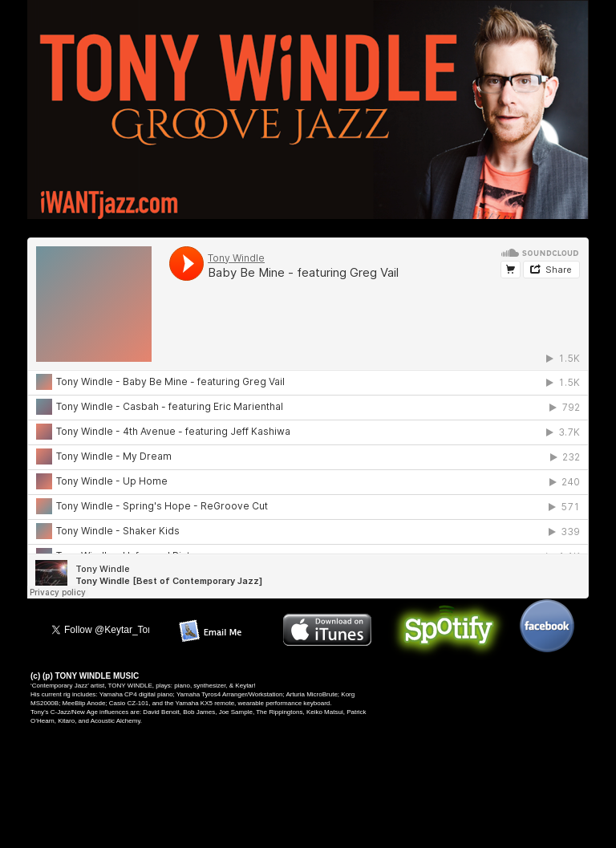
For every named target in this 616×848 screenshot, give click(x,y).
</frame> (308, 424)
